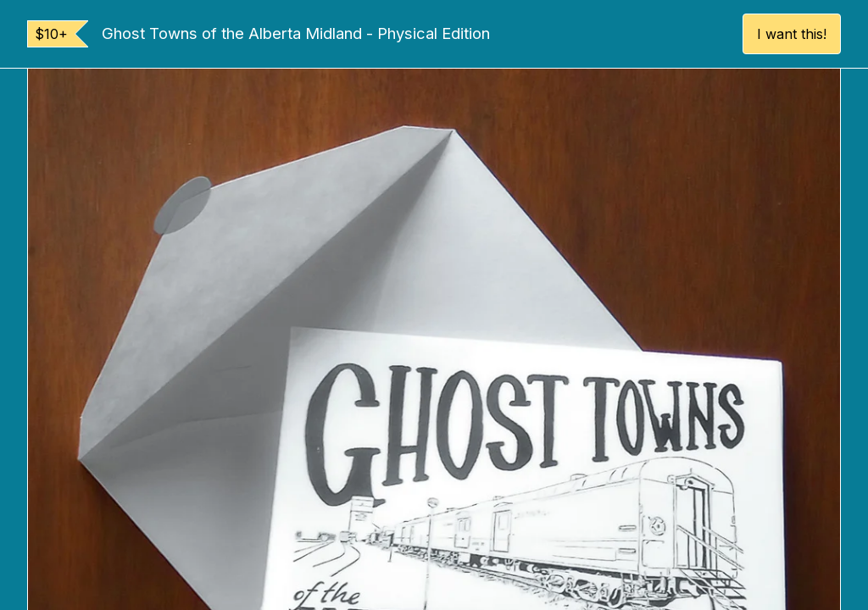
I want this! (792, 34)
